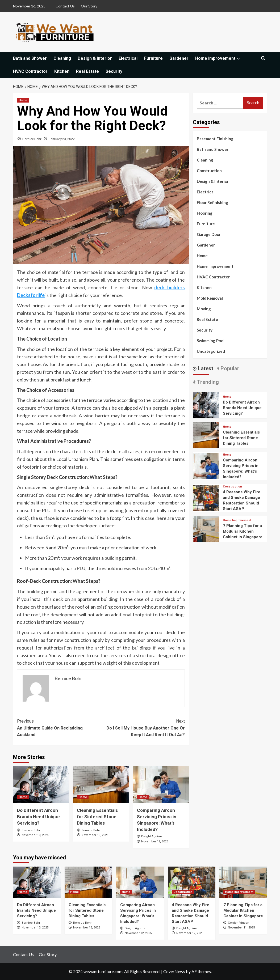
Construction (209, 171)
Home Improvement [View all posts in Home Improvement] (237, 520)
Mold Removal (210, 298)
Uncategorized (211, 351)
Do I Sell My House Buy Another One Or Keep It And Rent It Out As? (143, 727)
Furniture (153, 58)
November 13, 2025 (35, 835)
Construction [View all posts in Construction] (232, 487)
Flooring (205, 213)
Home (202, 256)
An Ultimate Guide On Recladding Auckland (59, 727)
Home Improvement (218, 58)
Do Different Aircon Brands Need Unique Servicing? (38, 817)
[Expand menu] (238, 59)
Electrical (128, 58)
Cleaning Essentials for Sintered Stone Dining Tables (97, 817)
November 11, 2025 (241, 928)
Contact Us (65, 6)
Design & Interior (95, 58)
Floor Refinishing (212, 202)
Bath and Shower (30, 58)
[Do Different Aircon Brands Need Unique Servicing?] (41, 785)
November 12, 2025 (155, 841)
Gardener (179, 58)
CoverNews (174, 971)
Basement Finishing (215, 139)
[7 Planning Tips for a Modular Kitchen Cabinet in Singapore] (206, 528)
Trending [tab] (207, 382)
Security (114, 71)
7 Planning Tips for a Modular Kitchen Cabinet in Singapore (243, 531)
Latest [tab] (205, 368)
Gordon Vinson (239, 923)
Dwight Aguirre (152, 836)
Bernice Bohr (32, 139)
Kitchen (62, 71)
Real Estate (87, 71)
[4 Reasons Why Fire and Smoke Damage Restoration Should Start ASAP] (206, 497)
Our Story (89, 6)
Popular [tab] (229, 368)
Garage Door (209, 234)
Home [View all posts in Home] (23, 100)
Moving (204, 309)
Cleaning (62, 58)
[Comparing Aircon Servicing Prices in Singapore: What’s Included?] (161, 785)
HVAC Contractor (30, 71)
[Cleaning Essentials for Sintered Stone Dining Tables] (101, 785)
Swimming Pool (211, 341)
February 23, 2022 (62, 139)
